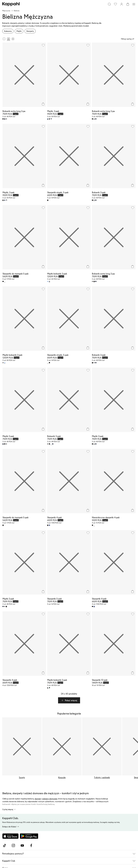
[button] (69, 700)
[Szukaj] (109, 4)
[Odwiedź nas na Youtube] (22, 845)
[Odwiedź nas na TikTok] (4, 845)
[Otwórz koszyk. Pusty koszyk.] (128, 4)
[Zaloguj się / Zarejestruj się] (122, 4)
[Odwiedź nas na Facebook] (31, 845)
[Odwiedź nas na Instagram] (13, 845)
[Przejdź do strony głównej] (11, 4)
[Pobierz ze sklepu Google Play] (29, 836)
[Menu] (134, 4)
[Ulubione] (115, 4)
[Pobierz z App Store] (10, 836)
